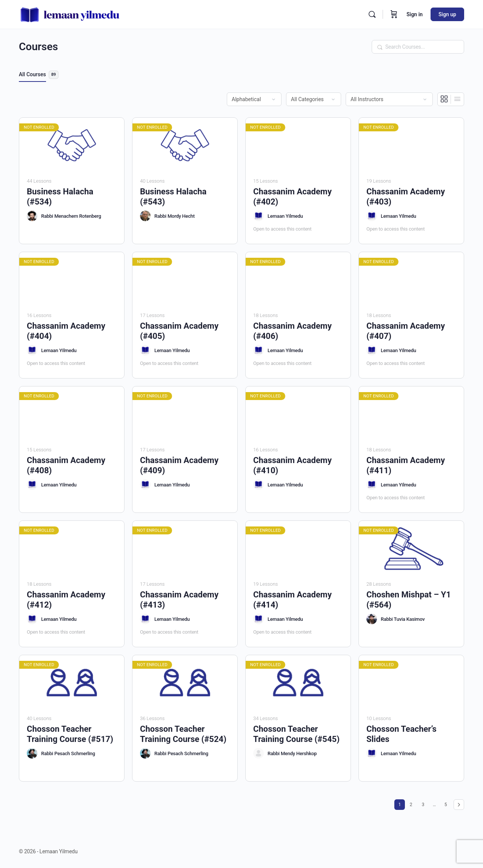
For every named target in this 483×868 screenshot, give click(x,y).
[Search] (372, 14)
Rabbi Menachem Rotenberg (71, 216)
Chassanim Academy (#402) (292, 197)
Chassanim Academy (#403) (406, 197)
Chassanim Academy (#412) (66, 600)
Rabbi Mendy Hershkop (292, 753)
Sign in (415, 14)
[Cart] (394, 14)
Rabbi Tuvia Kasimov (403, 619)
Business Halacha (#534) (60, 197)
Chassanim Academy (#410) (292, 465)
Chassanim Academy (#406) (292, 331)
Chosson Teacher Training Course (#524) (183, 734)
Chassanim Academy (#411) (406, 465)
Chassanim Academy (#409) (179, 465)
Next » (459, 805)
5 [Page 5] (448, 803)
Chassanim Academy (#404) (66, 331)
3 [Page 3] (425, 803)
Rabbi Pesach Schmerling (68, 753)
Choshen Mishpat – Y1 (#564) (409, 600)
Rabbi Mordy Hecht (175, 216)
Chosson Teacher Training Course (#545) (296, 734)
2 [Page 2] (413, 803)
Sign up (447, 14)
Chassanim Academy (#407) (406, 331)
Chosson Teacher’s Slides (401, 734)
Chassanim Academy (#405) (179, 331)
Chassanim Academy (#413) (179, 600)
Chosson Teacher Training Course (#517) (70, 734)
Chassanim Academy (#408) (66, 465)
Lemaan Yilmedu (285, 216)
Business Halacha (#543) (173, 197)
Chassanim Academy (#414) (292, 600)
